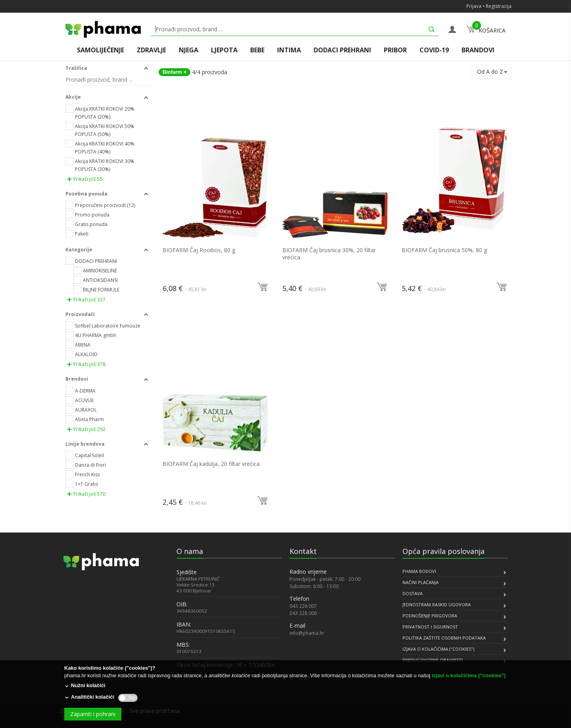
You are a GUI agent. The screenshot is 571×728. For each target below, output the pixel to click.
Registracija (499, 6)
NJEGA (189, 50)
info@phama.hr (307, 633)
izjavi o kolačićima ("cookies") (469, 675)
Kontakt (303, 551)
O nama (190, 551)
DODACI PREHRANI (342, 50)
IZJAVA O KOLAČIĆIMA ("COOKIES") (438, 649)
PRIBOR (395, 50)
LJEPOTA (224, 50)
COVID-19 (434, 50)
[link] (83, 632)
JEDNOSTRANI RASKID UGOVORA (437, 604)
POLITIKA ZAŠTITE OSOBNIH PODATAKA (444, 638)
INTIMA (289, 50)
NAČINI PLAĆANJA (421, 582)
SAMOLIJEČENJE (101, 50)
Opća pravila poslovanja (444, 551)
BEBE (257, 50)
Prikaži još (85, 179)
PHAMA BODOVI (419, 571)
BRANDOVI (478, 50)
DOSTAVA (413, 593)
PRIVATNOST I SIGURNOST (430, 627)
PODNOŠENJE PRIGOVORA (430, 616)
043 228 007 (303, 606)
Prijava (474, 6)
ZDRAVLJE (151, 50)
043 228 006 (303, 613)
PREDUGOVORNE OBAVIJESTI (433, 660)
